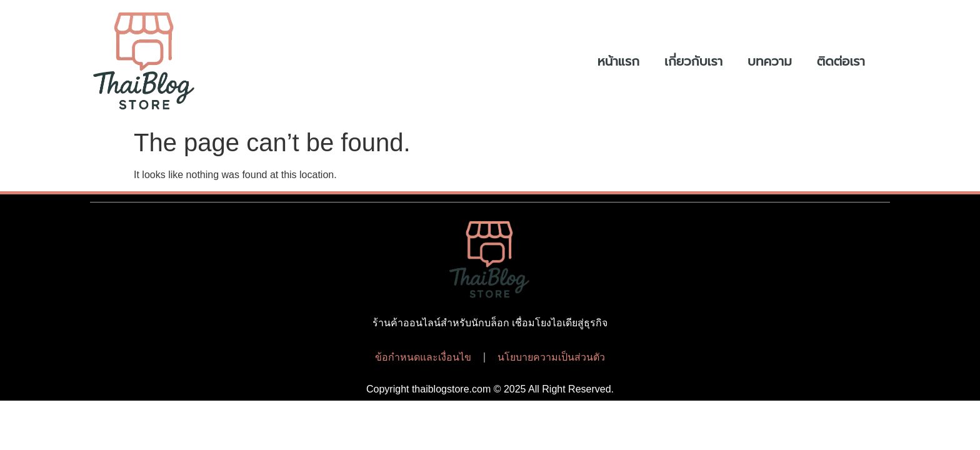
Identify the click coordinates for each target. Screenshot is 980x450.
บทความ (770, 61)
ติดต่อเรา (841, 61)
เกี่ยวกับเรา (693, 61)
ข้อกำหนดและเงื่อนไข (423, 357)
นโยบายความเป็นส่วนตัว (551, 357)
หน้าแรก (618, 61)
